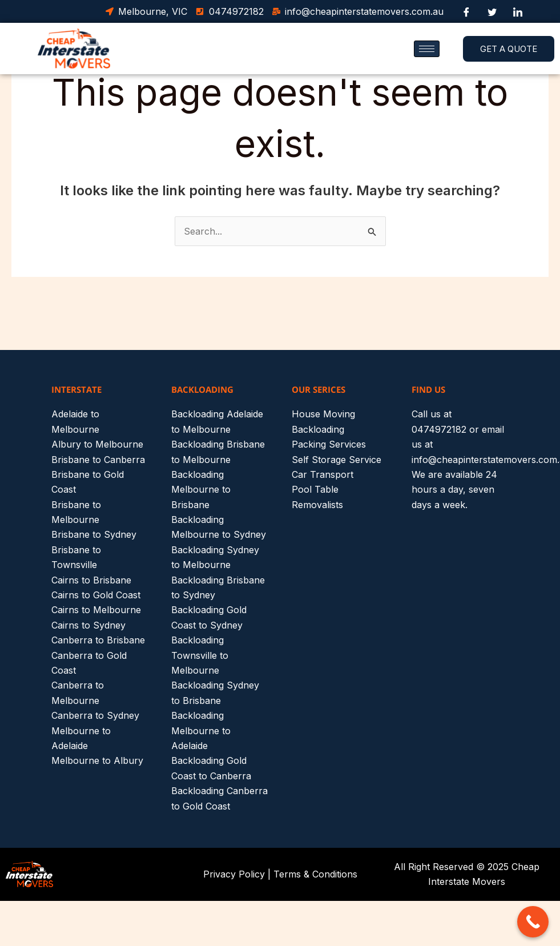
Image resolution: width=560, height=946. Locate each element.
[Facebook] (466, 11)
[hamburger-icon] (427, 49)
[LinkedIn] (518, 11)
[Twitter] (492, 11)
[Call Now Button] (533, 922)
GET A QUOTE (509, 49)
